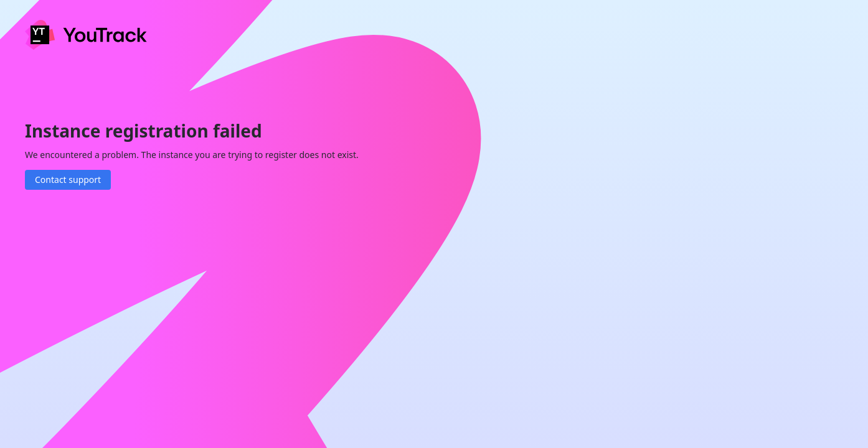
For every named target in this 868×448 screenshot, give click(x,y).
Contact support (68, 180)
